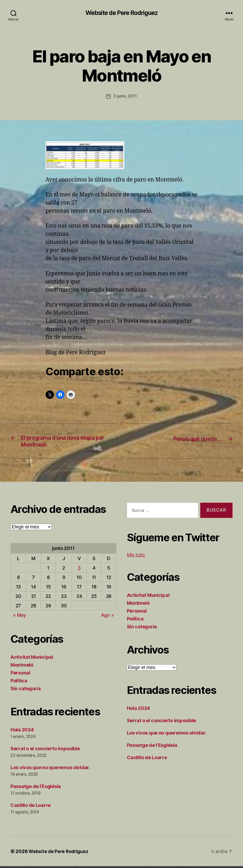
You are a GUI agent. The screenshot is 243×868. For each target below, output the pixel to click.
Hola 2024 (22, 732)
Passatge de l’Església (36, 788)
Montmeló (22, 667)
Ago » (107, 617)
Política (19, 682)
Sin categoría (26, 690)
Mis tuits (136, 557)
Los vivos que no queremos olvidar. (50, 769)
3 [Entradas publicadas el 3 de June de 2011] (79, 570)
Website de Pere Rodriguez (121, 13)
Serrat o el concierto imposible (45, 750)
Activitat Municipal (32, 659)
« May (20, 617)
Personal (20, 675)
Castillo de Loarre (31, 807)
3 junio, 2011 (125, 97)
